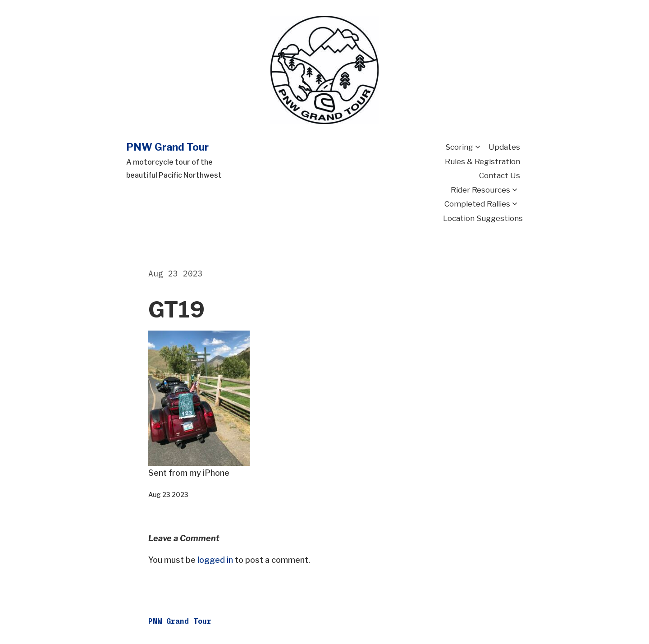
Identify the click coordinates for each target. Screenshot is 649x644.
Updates (504, 147)
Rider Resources (480, 190)
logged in (215, 560)
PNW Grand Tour (167, 147)
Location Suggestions (483, 218)
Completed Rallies (477, 204)
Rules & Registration (482, 161)
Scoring (459, 147)
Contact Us (500, 175)
